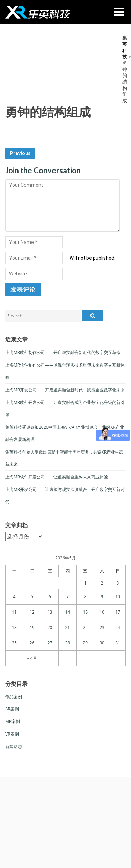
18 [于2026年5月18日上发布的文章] (14, 627)
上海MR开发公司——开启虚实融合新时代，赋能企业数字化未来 (65, 390)
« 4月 (32, 658)
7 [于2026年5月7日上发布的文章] (68, 597)
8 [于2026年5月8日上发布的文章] (85, 597)
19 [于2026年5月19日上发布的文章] (32, 627)
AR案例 (12, 709)
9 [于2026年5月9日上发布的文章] (102, 597)
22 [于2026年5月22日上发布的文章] (85, 627)
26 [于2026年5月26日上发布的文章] (32, 643)
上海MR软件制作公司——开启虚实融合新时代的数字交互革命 (63, 352)
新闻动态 (14, 747)
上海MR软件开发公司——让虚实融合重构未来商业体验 (57, 477)
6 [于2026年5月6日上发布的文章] (50, 597)
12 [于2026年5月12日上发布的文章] (32, 612)
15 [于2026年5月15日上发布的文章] (85, 612)
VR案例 (12, 734)
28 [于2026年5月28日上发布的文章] (67, 643)
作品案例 (14, 697)
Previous (20, 153)
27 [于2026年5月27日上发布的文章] (50, 643)
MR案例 (13, 721)
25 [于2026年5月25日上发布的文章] (14, 643)
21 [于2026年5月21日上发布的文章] (67, 627)
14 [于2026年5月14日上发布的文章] (67, 612)
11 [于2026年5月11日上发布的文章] (14, 612)
